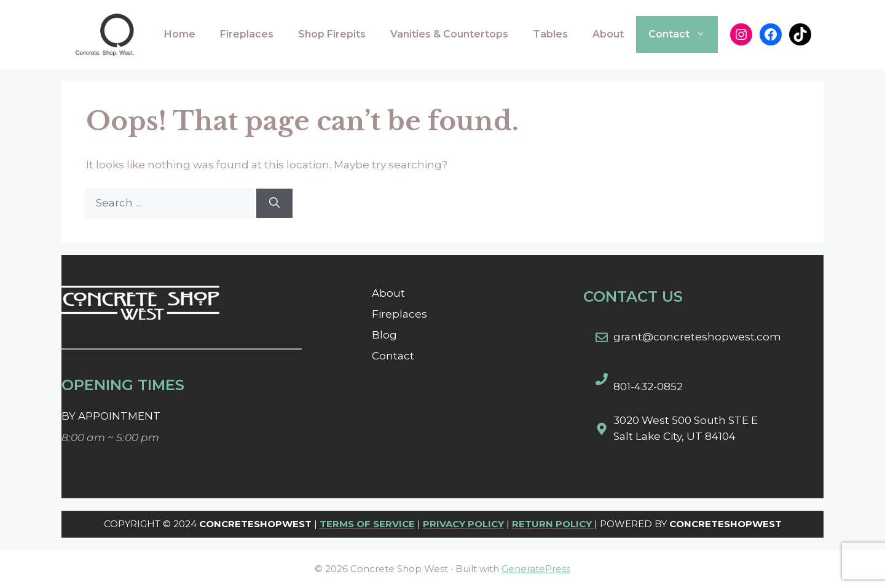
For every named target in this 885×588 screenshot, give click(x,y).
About (608, 34)
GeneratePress (536, 569)
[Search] (274, 203)
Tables (550, 34)
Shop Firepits (332, 34)
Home (180, 34)
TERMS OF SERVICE (367, 524)
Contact (683, 34)
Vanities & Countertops (449, 34)
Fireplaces (247, 34)
